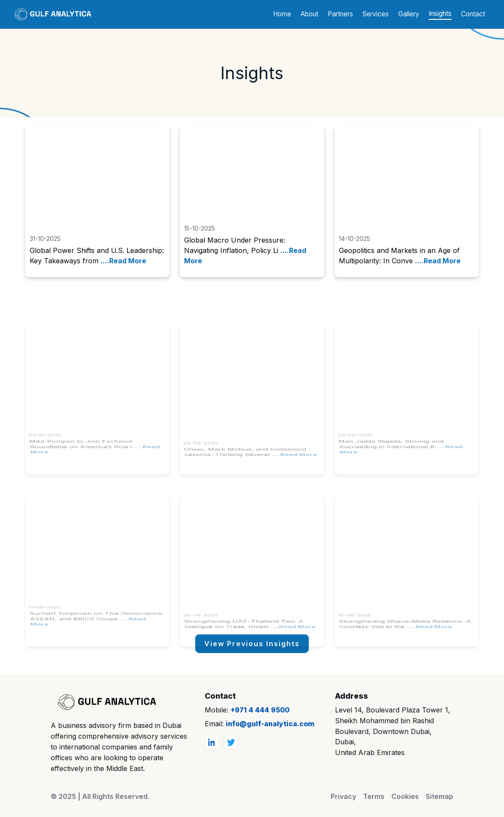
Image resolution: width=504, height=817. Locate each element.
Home (282, 14)
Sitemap (439, 796)
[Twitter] (231, 742)
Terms (374, 796)
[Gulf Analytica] (104, 702)
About (309, 14)
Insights (440, 14)
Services (376, 14)
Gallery (409, 14)
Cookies (405, 796)
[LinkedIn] (212, 742)
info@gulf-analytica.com (270, 724)
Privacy (343, 796)
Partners (340, 14)
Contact (473, 14)
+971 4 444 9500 (260, 710)
